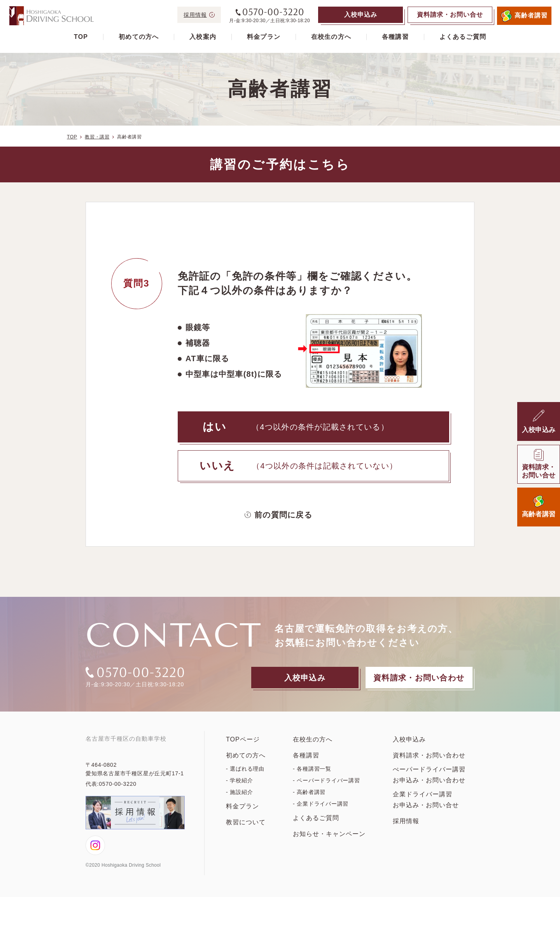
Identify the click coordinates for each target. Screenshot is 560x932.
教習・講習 (97, 137)
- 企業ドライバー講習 (321, 815)
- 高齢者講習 (309, 803)
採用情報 (406, 832)
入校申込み (409, 750)
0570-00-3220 (118, 819)
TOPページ (243, 750)
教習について (246, 833)
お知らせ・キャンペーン (329, 845)
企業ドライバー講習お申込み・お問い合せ (426, 810)
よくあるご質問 (463, 37)
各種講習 (395, 37)
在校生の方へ (331, 37)
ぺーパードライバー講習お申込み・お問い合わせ (429, 786)
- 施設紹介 (239, 803)
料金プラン (264, 37)
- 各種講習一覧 (312, 780)
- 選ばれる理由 (245, 780)
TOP (81, 37)
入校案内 (203, 37)
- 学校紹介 (239, 791)
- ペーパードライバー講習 (326, 791)
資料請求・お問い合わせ (429, 766)
